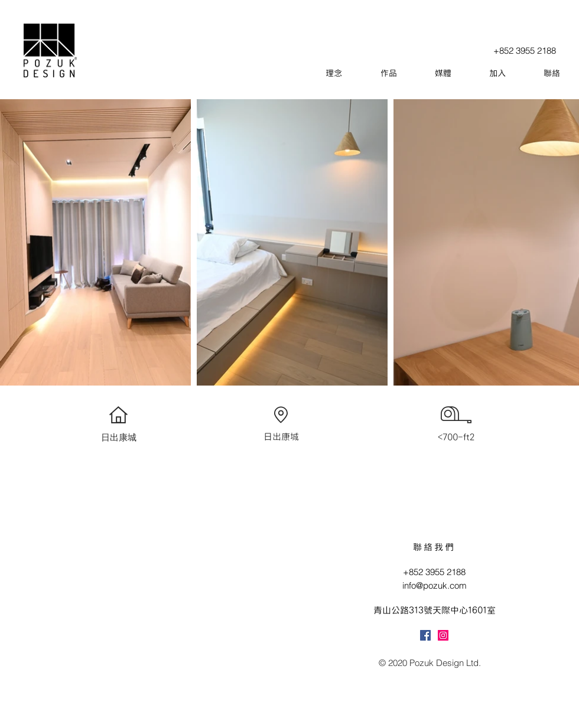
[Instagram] (443, 635)
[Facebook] (425, 635)
